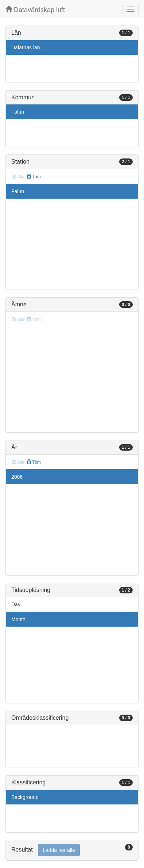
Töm (34, 177)
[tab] (72, 850)
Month (18, 619)
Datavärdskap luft (35, 10)
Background (25, 797)
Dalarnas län (26, 47)
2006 (17, 477)
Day (16, 604)
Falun (18, 112)
